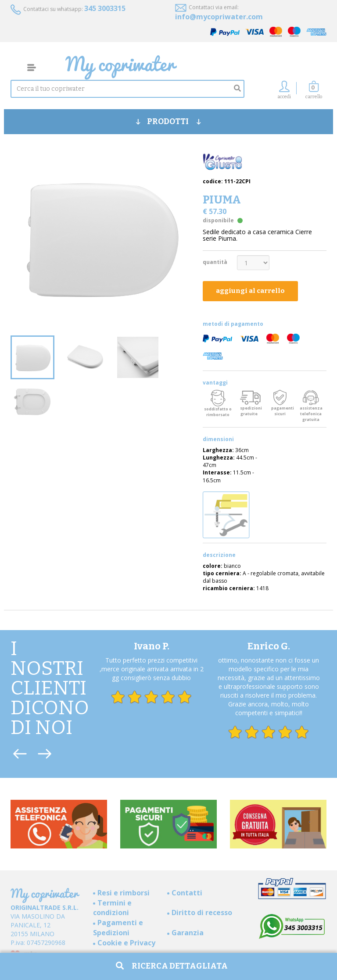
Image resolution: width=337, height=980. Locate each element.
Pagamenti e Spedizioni (118, 928)
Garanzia (188, 933)
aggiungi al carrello (250, 291)
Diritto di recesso (202, 912)
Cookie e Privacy (126, 943)
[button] (314, 92)
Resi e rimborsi (124, 893)
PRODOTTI (168, 121)
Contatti (187, 893)
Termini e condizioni (112, 908)
